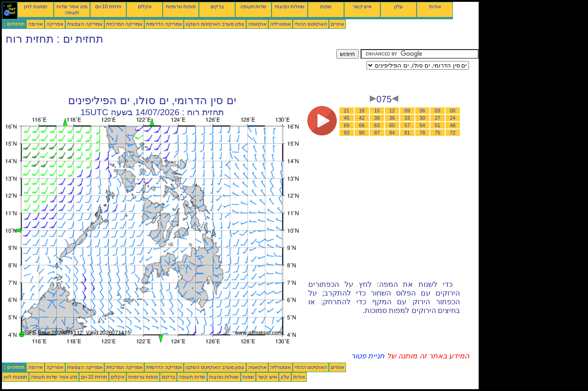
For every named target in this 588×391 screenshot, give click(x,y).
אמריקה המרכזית (124, 24)
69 (347, 125)
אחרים (337, 24)
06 (423, 111)
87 (377, 133)
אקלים (145, 6)
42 (362, 118)
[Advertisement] (169, 70)
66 (362, 125)
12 (392, 111)
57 (407, 125)
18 (362, 111)
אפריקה (55, 24)
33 (407, 118)
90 (362, 133)
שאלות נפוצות (290, 6)
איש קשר (362, 6)
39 (377, 118)
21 (347, 111)
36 (392, 118)
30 (423, 118)
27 (438, 118)
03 (438, 111)
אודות (435, 6)
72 (453, 133)
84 (392, 133)
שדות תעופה (254, 6)
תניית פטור (368, 356)
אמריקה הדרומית (164, 24)
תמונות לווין (36, 6)
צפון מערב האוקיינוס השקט (215, 24)
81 (407, 133)
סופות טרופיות (181, 6)
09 (407, 111)
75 (438, 133)
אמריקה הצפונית (85, 24)
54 (423, 125)
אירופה (35, 24)
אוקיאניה (257, 24)
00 (453, 111)
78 (423, 133)
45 (347, 118)
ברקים (217, 6)
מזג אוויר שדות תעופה (72, 9)
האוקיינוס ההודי (311, 24)
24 (453, 118)
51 (438, 125)
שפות (326, 6)
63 (377, 125)
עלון (399, 6)
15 (377, 111)
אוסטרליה (280, 24)
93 (347, 133)
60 (392, 125)
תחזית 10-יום (108, 6)
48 (453, 125)
